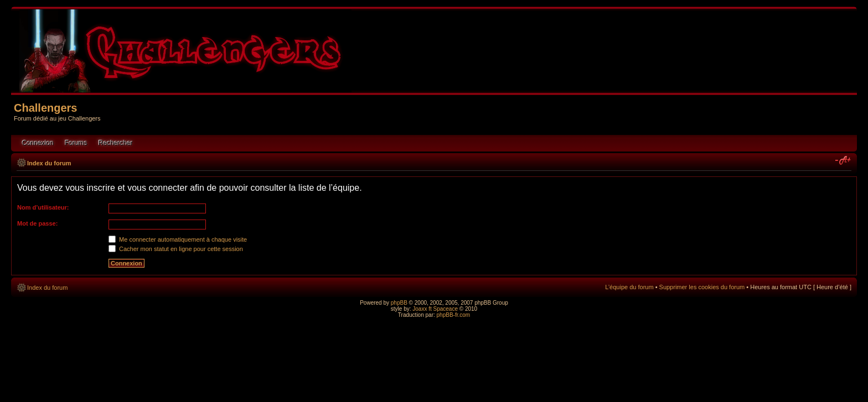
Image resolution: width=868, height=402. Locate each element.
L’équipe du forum (629, 287)
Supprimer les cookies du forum (702, 287)
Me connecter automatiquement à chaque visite (178, 239)
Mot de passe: (37, 223)
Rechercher (116, 143)
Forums (76, 143)
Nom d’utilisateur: (43, 207)
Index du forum (49, 163)
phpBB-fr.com (454, 315)
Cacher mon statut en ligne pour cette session (176, 249)
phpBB (399, 303)
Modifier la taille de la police (843, 161)
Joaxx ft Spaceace (435, 309)
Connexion (38, 143)
